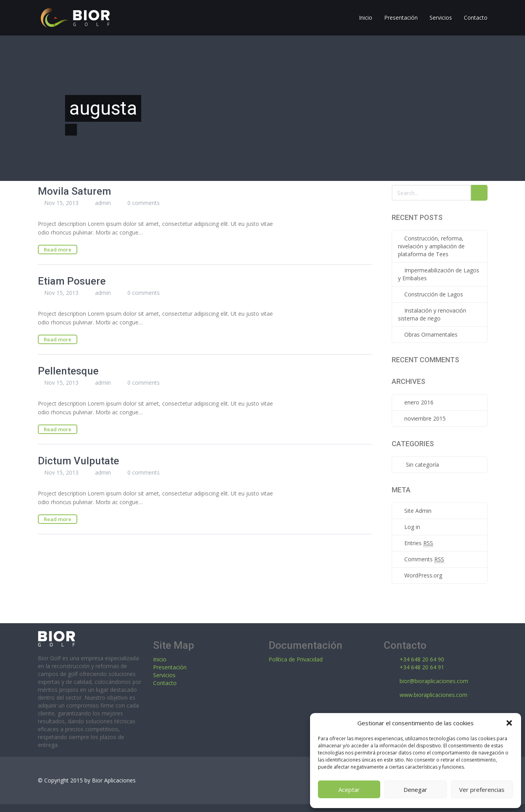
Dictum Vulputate (78, 461)
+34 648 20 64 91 (422, 667)
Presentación (170, 667)
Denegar (415, 790)
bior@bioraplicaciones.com (434, 681)
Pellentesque (68, 371)
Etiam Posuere (72, 281)
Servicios (164, 675)
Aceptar (349, 790)
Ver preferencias (482, 790)
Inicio (160, 659)
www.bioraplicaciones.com (433, 695)
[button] (509, 723)
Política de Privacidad (296, 659)
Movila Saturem (75, 191)
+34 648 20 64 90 (422, 659)
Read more (58, 250)
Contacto (165, 683)
